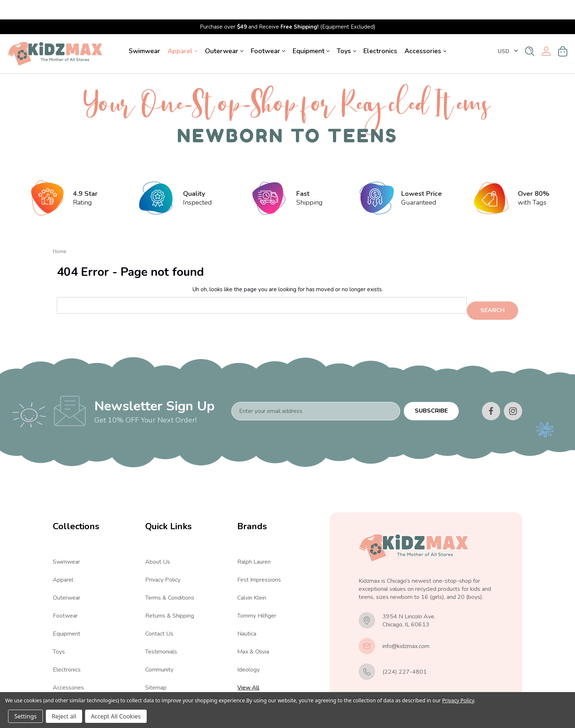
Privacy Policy (163, 556)
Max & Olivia (253, 628)
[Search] (530, 32)
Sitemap (156, 664)
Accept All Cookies (116, 716)
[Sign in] (546, 32)
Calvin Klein (252, 574)
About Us (158, 538)
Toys (346, 32)
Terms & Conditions (170, 574)
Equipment (311, 32)
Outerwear (224, 32)
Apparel (183, 32)
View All (64, 682)
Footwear (268, 32)
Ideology (248, 646)
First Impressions (259, 556)
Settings (25, 716)
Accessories (425, 32)
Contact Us (159, 610)
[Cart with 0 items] (563, 32)
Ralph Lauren (254, 538)
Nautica (247, 610)
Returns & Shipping (170, 592)
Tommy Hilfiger (257, 592)
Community (159, 646)
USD (508, 32)
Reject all (64, 716)
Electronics (380, 32)
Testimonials (161, 628)
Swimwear (144, 32)
